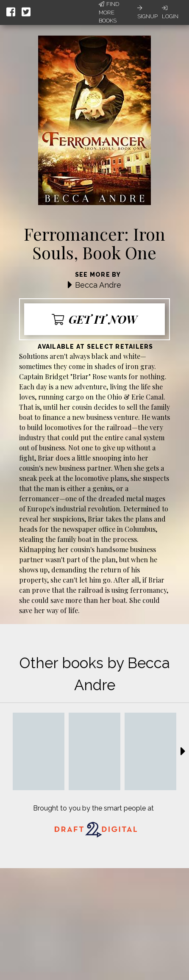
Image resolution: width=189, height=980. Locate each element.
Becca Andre (98, 285)
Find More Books (109, 12)
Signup (147, 12)
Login (170, 12)
